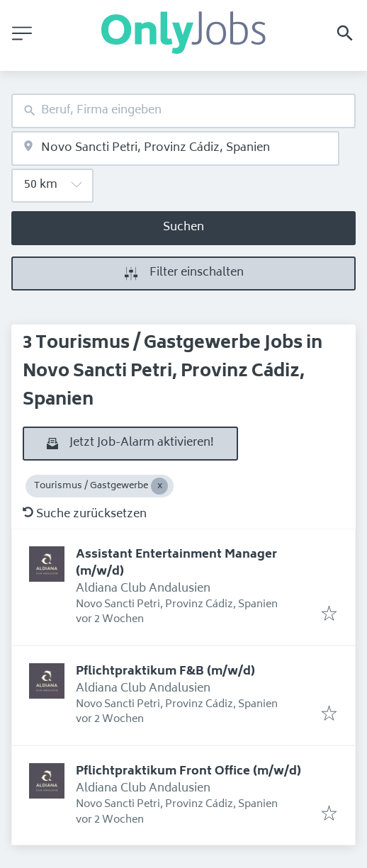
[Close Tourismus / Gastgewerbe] (159, 486)
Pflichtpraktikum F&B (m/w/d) (165, 672)
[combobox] (183, 111)
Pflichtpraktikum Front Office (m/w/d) (188, 772)
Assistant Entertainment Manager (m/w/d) (176, 563)
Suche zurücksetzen (85, 514)
